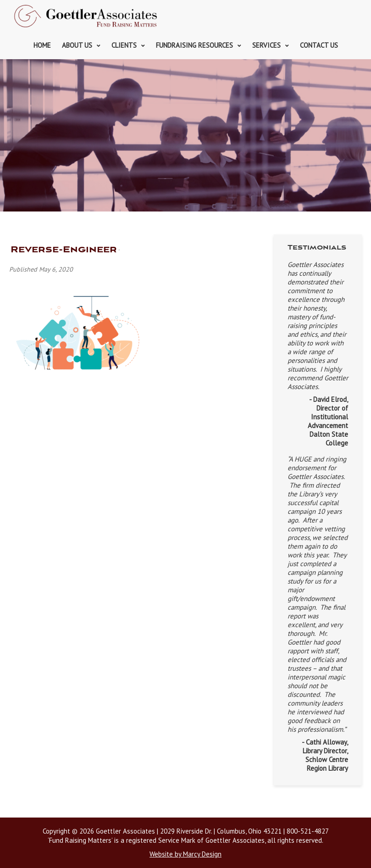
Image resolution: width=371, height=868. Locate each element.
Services (266, 45)
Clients (124, 45)
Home (42, 45)
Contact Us (319, 45)
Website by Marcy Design (185, 854)
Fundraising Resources (194, 45)
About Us (77, 45)
